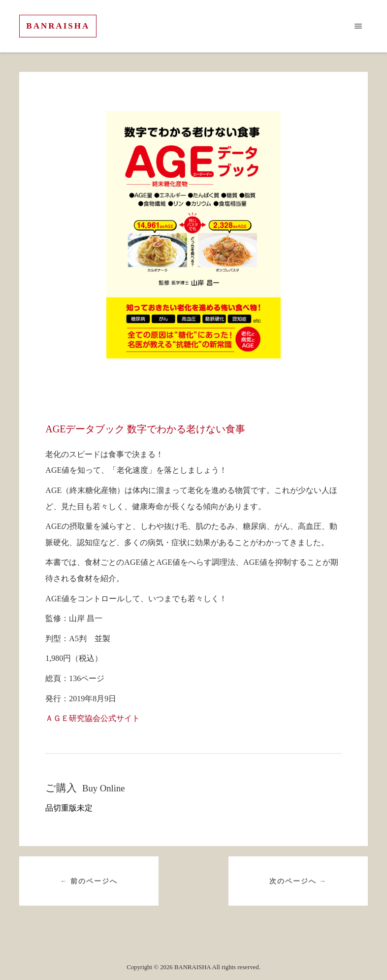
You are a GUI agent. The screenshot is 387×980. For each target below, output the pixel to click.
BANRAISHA (58, 26)
